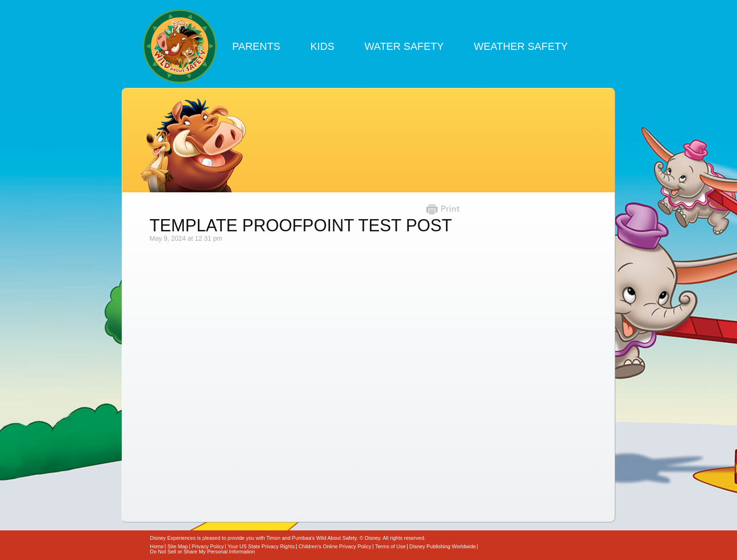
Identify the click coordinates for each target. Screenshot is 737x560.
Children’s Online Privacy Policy (335, 547)
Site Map (177, 547)
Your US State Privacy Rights (261, 547)
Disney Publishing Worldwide (443, 547)
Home (157, 547)
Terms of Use (390, 547)
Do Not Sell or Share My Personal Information (202, 552)
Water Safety (404, 46)
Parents (256, 46)
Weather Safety (521, 46)
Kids (322, 46)
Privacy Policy (208, 547)
